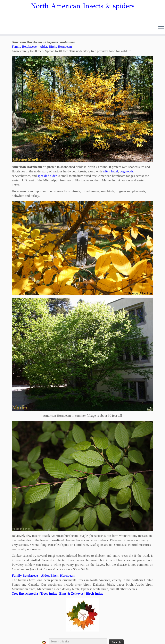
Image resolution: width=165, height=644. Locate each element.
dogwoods (127, 171)
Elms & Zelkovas (71, 594)
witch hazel (111, 171)
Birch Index (94, 594)
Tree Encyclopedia (25, 594)
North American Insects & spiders (83, 6)
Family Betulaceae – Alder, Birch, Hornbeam (42, 47)
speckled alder (47, 176)
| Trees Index (47, 594)
